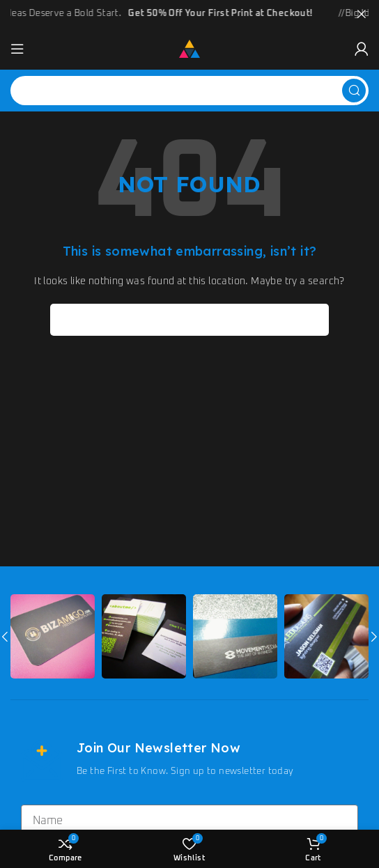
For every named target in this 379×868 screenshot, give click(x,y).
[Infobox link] (189, 760)
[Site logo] (189, 48)
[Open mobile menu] (17, 47)
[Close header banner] (362, 14)
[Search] (189, 89)
